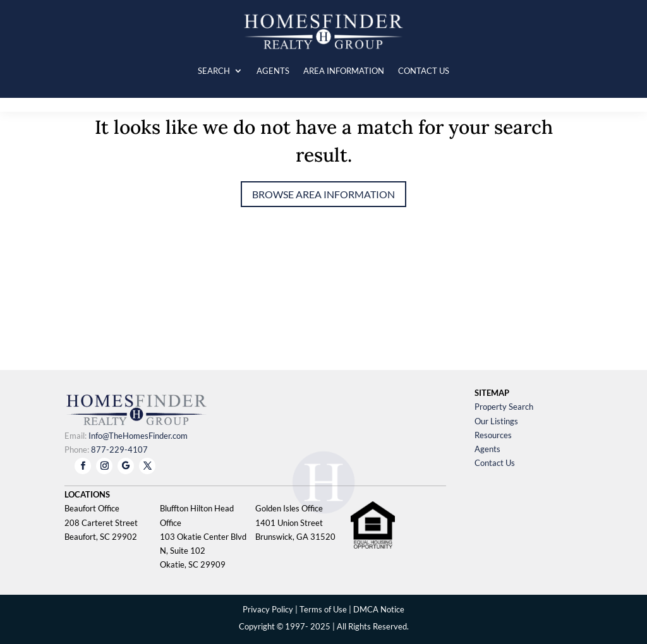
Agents (487, 449)
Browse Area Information (323, 194)
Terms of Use (323, 609)
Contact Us (495, 463)
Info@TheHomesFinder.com (138, 436)
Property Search (504, 407)
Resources (493, 435)
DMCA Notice (379, 609)
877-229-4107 (119, 450)
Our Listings (496, 421)
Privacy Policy (268, 609)
